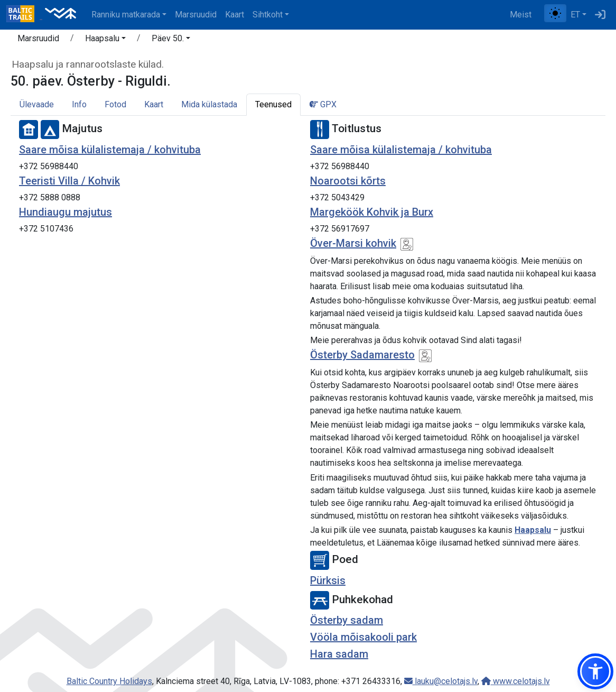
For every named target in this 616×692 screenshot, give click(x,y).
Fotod (115, 104)
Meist (521, 15)
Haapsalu (533, 530)
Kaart (235, 15)
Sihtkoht (268, 15)
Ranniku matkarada (126, 15)
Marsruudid (196, 15)
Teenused (273, 104)
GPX (323, 104)
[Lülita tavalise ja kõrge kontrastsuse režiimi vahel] (555, 13)
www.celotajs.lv (516, 681)
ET (575, 15)
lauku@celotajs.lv (441, 681)
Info (79, 104)
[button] (105, 40)
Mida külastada (209, 104)
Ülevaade (37, 104)
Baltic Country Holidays (109, 681)
